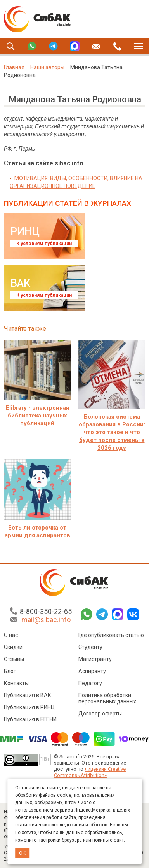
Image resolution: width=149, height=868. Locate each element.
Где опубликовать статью (111, 635)
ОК (22, 853)
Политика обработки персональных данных (107, 698)
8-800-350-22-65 (46, 611)
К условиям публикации (44, 244)
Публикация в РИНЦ (29, 707)
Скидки (13, 647)
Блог (10, 671)
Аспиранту (92, 671)
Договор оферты (100, 714)
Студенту (90, 647)
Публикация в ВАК (28, 695)
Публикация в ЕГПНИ (30, 719)
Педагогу (90, 683)
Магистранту (95, 659)
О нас (11, 635)
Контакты (16, 683)
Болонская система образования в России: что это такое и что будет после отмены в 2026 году (112, 432)
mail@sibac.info (46, 620)
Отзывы (14, 659)
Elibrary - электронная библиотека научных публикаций (37, 416)
